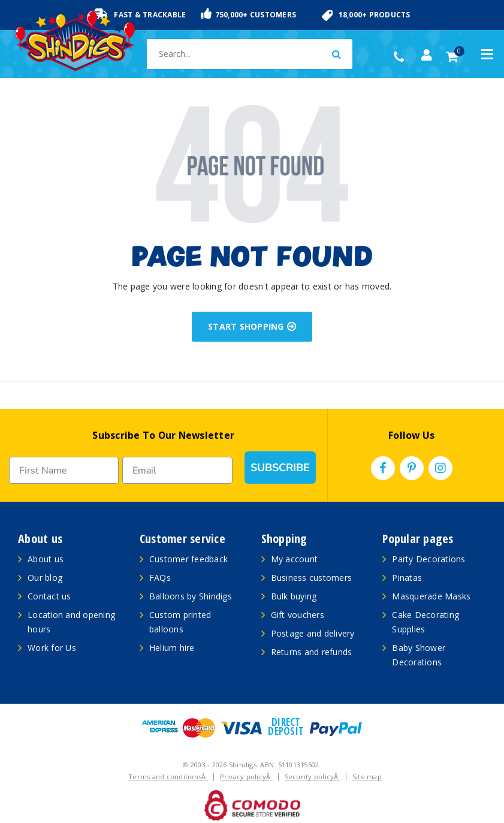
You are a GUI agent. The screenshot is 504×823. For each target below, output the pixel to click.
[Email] (177, 470)
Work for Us (52, 648)
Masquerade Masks (431, 596)
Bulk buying (294, 596)
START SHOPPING (252, 326)
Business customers (312, 578)
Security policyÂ (313, 777)
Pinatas (407, 578)
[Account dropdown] (427, 55)
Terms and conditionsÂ (168, 777)
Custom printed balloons (180, 622)
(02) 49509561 (402, 57)
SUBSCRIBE (280, 468)
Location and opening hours (71, 622)
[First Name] (64, 470)
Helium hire (172, 648)
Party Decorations (428, 559)
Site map (367, 777)
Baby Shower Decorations (419, 655)
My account (295, 559)
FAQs (160, 578)
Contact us (49, 596)
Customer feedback (188, 559)
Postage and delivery (313, 633)
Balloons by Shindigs (191, 596)
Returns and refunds (312, 652)
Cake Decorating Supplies (425, 622)
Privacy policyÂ (246, 777)
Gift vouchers (298, 615)
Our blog (45, 578)
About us (46, 559)
